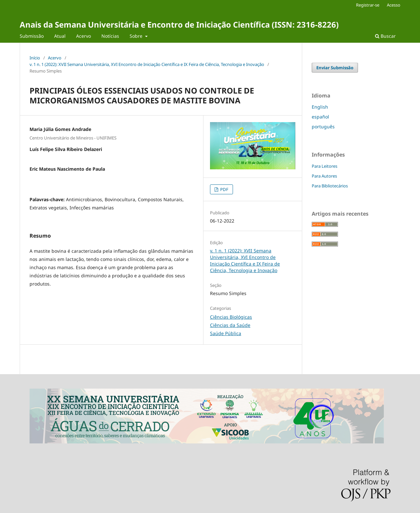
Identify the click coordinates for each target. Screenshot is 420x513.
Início (35, 58)
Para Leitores (325, 166)
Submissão (32, 36)
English (320, 107)
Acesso (394, 5)
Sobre (137, 36)
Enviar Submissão (335, 68)
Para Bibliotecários (330, 186)
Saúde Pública (226, 333)
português (323, 127)
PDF (224, 189)
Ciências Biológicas (231, 317)
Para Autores (324, 176)
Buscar (385, 36)
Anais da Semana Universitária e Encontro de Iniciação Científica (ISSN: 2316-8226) (179, 24)
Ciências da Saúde (230, 325)
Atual (60, 36)
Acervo (84, 36)
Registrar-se (368, 5)
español (320, 117)
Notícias (110, 36)
